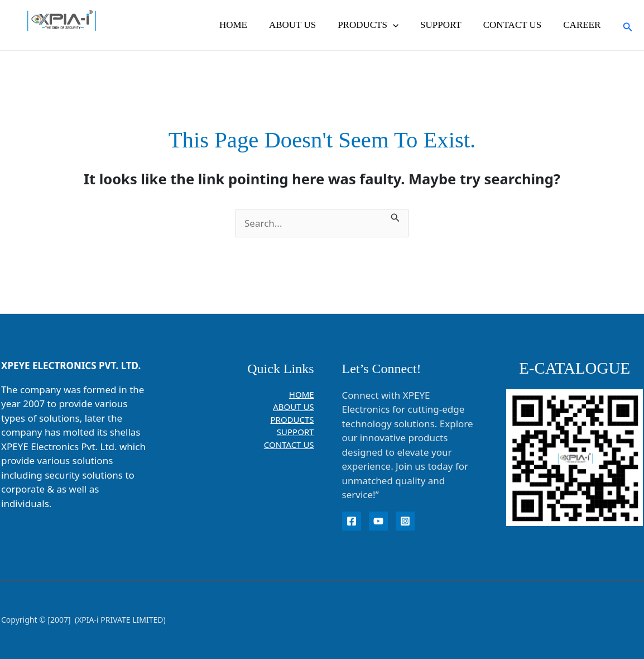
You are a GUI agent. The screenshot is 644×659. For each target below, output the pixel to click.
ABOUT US (305, 25)
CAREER (583, 25)
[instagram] (405, 521)
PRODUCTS (378, 25)
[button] (402, 25)
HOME (248, 25)
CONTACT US (516, 25)
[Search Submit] (395, 216)
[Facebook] (352, 521)
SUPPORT (448, 25)
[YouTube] (378, 521)
